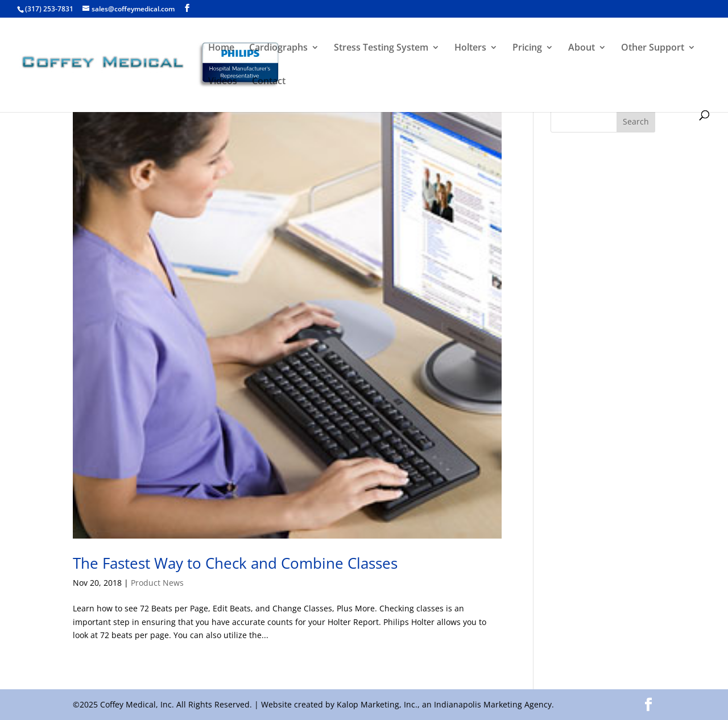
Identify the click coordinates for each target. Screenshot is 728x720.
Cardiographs (278, 48)
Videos (223, 82)
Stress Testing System (381, 48)
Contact (269, 82)
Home (221, 48)
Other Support (653, 48)
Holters (470, 48)
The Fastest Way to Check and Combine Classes (235, 563)
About (582, 48)
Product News (157, 583)
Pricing (527, 48)
